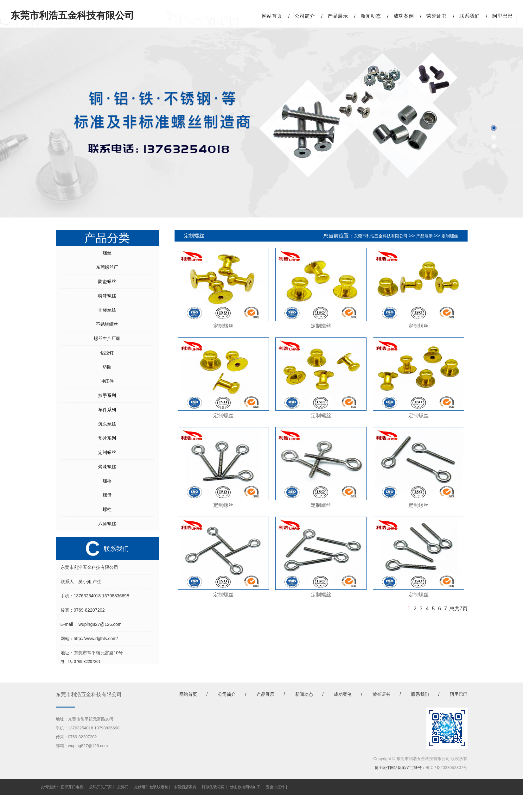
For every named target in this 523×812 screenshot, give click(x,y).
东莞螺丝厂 (107, 267)
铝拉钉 (107, 353)
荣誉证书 (437, 16)
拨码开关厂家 (100, 787)
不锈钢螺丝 (107, 324)
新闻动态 (371, 16)
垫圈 (107, 367)
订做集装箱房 (213, 787)
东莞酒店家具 (185, 787)
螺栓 (107, 481)
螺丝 (107, 253)
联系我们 (469, 16)
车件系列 (107, 410)
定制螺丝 (107, 452)
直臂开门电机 (72, 787)
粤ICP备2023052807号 (446, 768)
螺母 (107, 495)
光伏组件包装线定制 (151, 787)
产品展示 (338, 16)
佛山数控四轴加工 (245, 787)
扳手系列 (107, 395)
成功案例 (404, 16)
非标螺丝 (107, 310)
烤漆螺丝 (107, 467)
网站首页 (272, 16)
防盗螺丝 (107, 281)
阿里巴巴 (502, 16)
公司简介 (305, 16)
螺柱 (107, 509)
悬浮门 (123, 787)
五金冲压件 (275, 787)
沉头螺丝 (107, 424)
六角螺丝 (107, 524)
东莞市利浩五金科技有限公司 (381, 236)
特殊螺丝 (107, 296)
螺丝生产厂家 (107, 338)
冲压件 (107, 381)
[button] (494, 128)
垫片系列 (107, 438)
